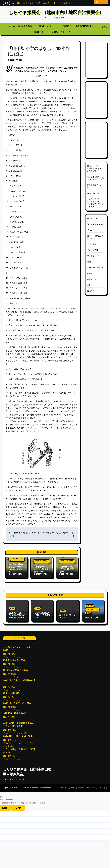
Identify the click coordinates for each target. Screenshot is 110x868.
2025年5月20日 (10, 706)
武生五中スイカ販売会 (14, 659)
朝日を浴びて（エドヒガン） (67, 616)
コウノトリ (65, 32)
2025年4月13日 (9, 716)
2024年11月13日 (10, 739)
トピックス (92, 244)
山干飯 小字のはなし (16, 559)
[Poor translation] (18, 807)
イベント (91, 230)
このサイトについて (77, 787)
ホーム (12, 26)
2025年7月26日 (10, 673)
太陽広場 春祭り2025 (15, 712)
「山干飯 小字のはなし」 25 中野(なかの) (66, 569)
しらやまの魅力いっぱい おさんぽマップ (42, 615)
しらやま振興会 (65, 26)
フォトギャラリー (94, 256)
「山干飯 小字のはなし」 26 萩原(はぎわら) (41, 569)
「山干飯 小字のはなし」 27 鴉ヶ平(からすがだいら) (16, 568)
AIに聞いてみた (93, 218)
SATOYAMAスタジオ (85, 26)
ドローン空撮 (52, 32)
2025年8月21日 (9, 653)
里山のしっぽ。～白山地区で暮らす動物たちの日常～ (95, 169)
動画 (89, 262)
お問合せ (103, 787)
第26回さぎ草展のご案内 (15, 669)
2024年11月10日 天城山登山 (18, 735)
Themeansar (46, 787)
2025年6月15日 (9, 686)
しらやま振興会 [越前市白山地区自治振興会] (55, 12)
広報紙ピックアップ (95, 279)
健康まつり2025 (11, 692)
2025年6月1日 (9, 696)
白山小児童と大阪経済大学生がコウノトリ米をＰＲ (19, 724)
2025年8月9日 (9, 663)
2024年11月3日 (9, 755)
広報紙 (90, 273)
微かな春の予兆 (93, 193)
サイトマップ (92, 787)
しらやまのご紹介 (26, 26)
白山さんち (39, 32)
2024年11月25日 (10, 729)
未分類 (90, 285)
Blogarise (34, 787)
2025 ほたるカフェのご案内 (17, 702)
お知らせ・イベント (46, 26)
